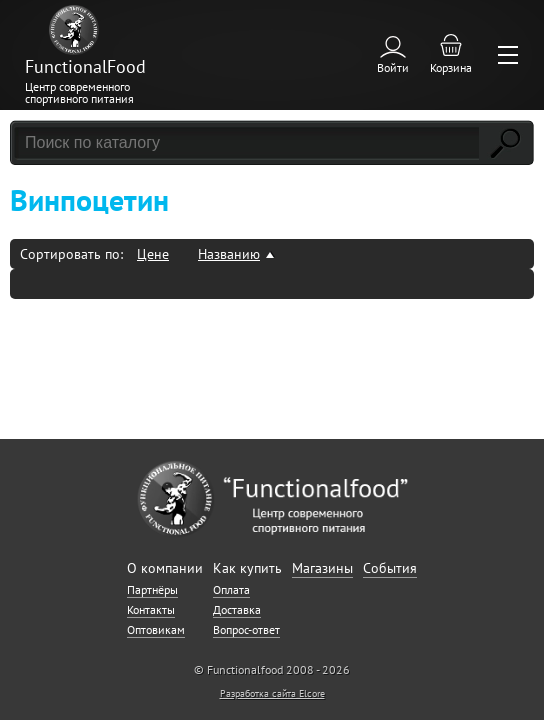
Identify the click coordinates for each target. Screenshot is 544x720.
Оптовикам (156, 629)
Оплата (231, 589)
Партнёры (152, 589)
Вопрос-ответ (246, 629)
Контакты (151, 609)
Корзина (451, 67)
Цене (153, 254)
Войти (393, 67)
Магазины (322, 568)
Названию (229, 254)
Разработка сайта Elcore (272, 693)
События (390, 568)
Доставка (237, 609)
